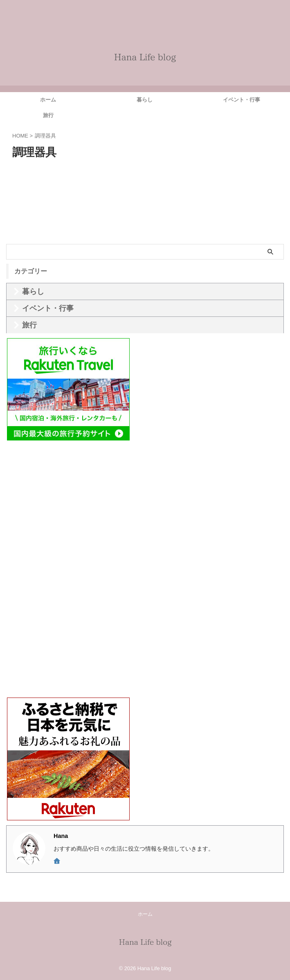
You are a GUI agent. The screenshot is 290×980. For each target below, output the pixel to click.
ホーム (48, 100)
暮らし (145, 100)
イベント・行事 (242, 100)
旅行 (48, 115)
